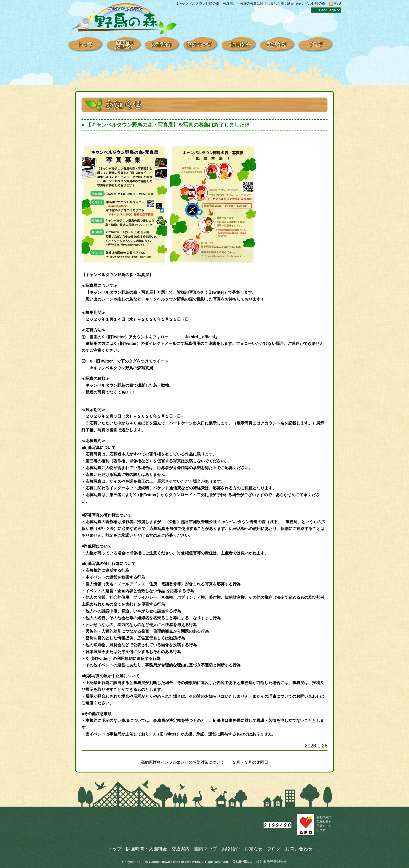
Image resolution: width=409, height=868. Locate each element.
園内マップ (206, 849)
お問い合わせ (299, 849)
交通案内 (181, 849)
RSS (337, 3)
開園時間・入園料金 (147, 849)
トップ (115, 849)
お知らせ (253, 849)
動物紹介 (231, 849)
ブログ (274, 849)
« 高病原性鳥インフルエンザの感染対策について (181, 762)
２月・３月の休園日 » (252, 762)
